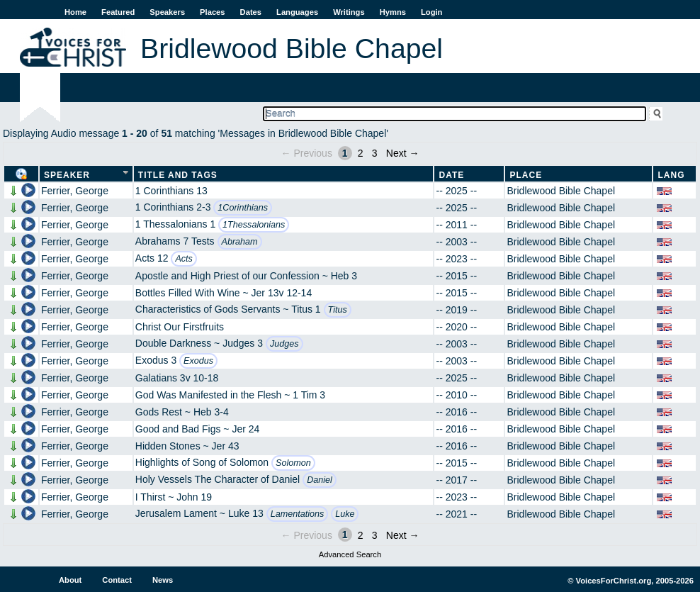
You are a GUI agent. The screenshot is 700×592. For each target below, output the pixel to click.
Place (526, 175)
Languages (297, 12)
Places (212, 12)
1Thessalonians (254, 225)
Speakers (167, 12)
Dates (251, 12)
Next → (403, 153)
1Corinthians (243, 208)
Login (431, 12)
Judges (284, 344)
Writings (349, 12)
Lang (671, 175)
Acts (184, 259)
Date (451, 175)
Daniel (320, 480)
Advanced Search (350, 554)
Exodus (198, 361)
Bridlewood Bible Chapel (561, 191)
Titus (338, 310)
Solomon (293, 463)
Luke (345, 514)
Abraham (240, 242)
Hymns (393, 12)
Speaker (67, 175)
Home (75, 12)
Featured (118, 12)
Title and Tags (178, 175)
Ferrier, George (75, 191)
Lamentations (298, 514)
